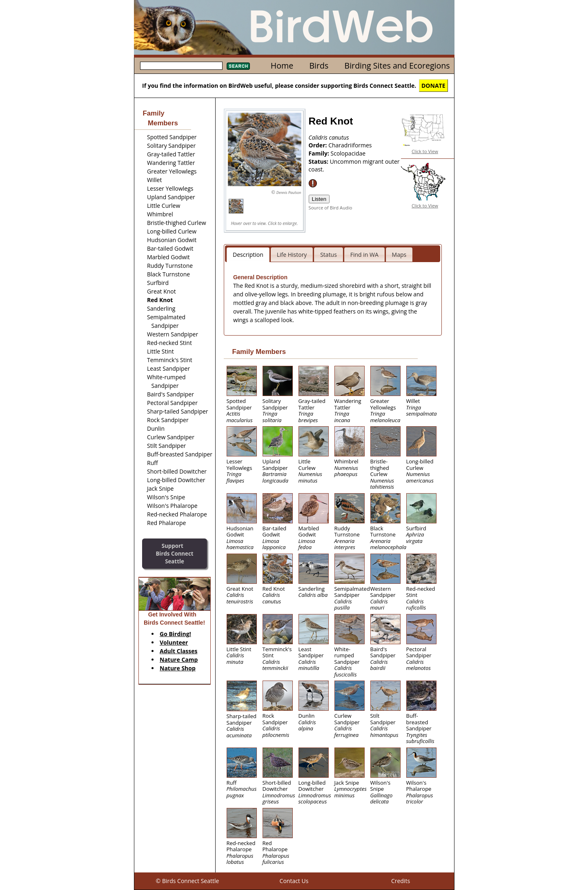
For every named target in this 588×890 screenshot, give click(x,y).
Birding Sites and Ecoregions (397, 66)
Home (282, 66)
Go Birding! (175, 634)
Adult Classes (179, 651)
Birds (319, 66)
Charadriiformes (350, 145)
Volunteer (174, 642)
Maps (399, 255)
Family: (320, 153)
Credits (401, 881)
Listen (319, 199)
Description (248, 255)
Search (238, 66)
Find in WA (364, 255)
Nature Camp (179, 660)
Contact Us (294, 881)
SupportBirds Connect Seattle (174, 553)
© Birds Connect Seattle (188, 881)
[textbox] (181, 66)
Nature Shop (178, 668)
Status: (319, 161)
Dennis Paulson (289, 192)
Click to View (425, 151)
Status (329, 255)
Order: (319, 145)
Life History (292, 255)
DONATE (433, 86)
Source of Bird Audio (331, 208)
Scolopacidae (348, 153)
